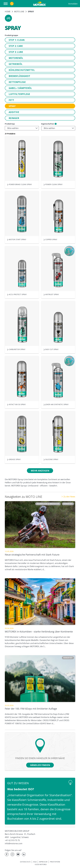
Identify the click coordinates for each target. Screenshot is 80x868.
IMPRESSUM (43, 862)
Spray (31, 12)
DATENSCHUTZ (25, 862)
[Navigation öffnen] (6, 4)
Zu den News (68, 497)
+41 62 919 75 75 (12, 840)
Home (8, 12)
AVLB (35, 862)
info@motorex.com (14, 843)
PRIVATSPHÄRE (55, 862)
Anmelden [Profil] (73, 4)
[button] (8, 18)
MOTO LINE (19, 12)
